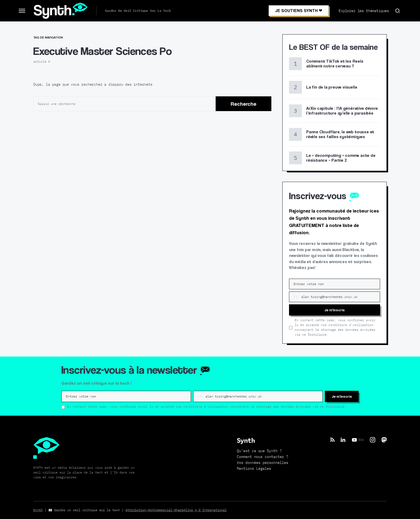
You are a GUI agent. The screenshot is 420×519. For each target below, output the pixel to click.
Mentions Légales (254, 468)
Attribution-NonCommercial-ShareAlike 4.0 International (176, 510)
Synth (38, 510)
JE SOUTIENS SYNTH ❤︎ (299, 11)
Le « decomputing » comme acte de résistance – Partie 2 (341, 158)
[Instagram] (373, 440)
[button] (22, 11)
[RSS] (332, 440)
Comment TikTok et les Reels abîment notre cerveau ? (335, 64)
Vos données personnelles (262, 463)
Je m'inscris (335, 310)
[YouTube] (358, 440)
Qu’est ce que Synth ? (259, 451)
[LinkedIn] (343, 440)
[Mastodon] (384, 440)
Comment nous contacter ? (262, 457)
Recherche (243, 104)
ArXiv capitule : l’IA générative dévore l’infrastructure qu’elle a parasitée (342, 111)
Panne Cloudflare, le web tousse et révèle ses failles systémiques (340, 134)
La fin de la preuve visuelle (332, 87)
